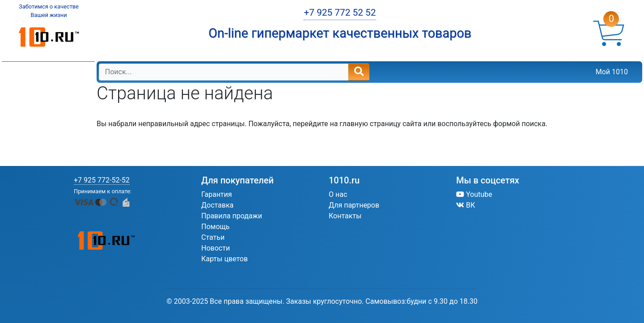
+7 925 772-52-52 (102, 180)
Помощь (215, 227)
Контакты (345, 216)
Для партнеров (354, 205)
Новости (216, 248)
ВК (466, 205)
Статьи (213, 237)
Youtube (474, 194)
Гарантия (217, 194)
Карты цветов (225, 259)
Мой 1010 (612, 72)
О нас (338, 194)
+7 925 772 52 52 (340, 13)
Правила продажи (232, 216)
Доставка (217, 205)
